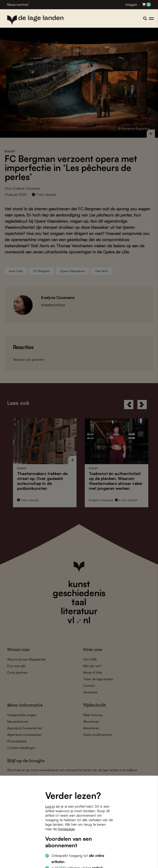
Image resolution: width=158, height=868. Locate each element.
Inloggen (131, 5)
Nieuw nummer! (18, 5)
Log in (50, 806)
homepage (66, 829)
